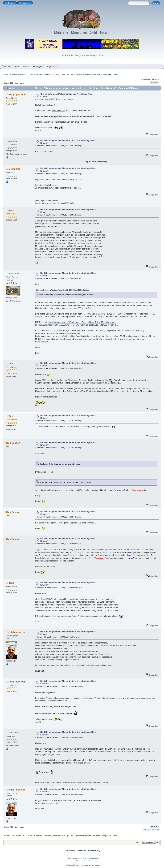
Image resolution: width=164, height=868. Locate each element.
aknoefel (13, 141)
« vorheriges (146, 79)
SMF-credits (72, 858)
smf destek (86, 861)
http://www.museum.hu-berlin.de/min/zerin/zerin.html (58, 180)
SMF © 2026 (82, 858)
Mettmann (14, 169)
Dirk (11, 364)
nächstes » (156, 79)
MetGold (13, 732)
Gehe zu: (139, 842)
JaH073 (64, 74)
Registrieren (25, 3)
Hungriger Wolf (17, 94)
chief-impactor (17, 632)
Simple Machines (93, 858)
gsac (11, 210)
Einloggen (10, 3)
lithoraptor (14, 274)
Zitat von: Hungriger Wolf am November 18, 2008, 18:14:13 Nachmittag (62, 290)
